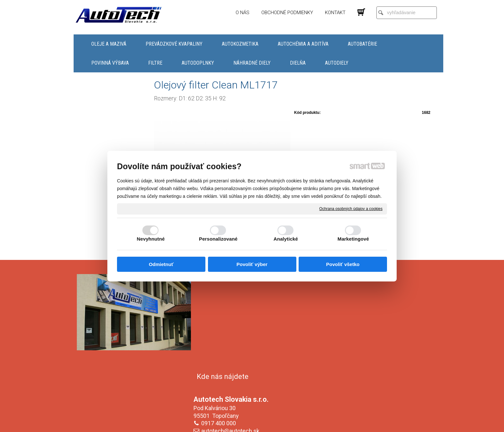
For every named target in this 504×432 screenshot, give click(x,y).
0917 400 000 (220, 325)
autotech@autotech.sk (232, 332)
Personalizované (218, 239)
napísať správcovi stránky (246, 423)
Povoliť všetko (343, 264)
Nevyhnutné (151, 239)
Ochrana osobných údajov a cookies (351, 208)
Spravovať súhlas (360, 423)
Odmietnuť (161, 264)
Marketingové (353, 239)
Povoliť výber (252, 264)
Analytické (286, 239)
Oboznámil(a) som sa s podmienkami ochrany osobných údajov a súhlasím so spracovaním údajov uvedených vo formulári (372, 383)
